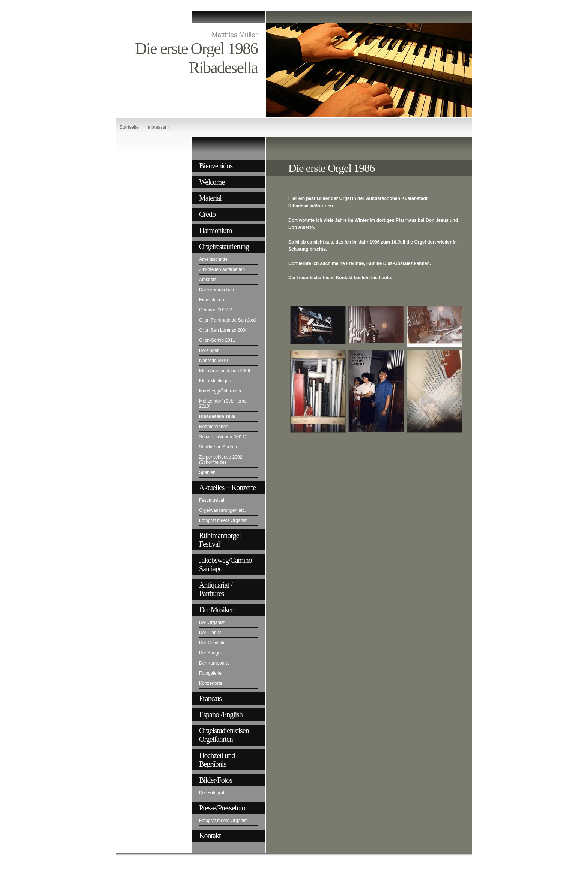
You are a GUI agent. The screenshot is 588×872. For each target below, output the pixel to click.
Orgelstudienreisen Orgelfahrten (224, 735)
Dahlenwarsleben (217, 290)
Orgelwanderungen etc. (223, 510)
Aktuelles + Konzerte (227, 487)
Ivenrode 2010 (214, 361)
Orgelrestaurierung (224, 247)
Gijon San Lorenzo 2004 (223, 330)
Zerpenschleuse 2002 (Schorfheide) (221, 460)
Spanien (207, 472)
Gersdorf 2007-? (215, 310)
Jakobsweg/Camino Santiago (226, 565)
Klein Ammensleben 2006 (225, 371)
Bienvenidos (216, 166)
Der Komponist (214, 663)
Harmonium (216, 230)
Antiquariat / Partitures (216, 589)
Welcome (212, 182)
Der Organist (212, 622)
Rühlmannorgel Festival (220, 540)
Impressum (158, 127)
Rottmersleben (214, 427)
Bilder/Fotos (216, 780)
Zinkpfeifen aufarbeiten (222, 269)
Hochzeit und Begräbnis (217, 760)
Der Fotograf (212, 793)
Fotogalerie (210, 673)
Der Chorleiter (213, 643)
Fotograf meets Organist (223, 520)
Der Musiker (216, 610)
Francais (210, 698)
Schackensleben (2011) (223, 437)
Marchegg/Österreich (220, 391)
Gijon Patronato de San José (228, 320)
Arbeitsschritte (213, 259)
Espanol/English (221, 714)
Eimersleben (212, 300)
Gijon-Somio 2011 (217, 340)
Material (210, 198)
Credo (207, 214)
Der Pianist (210, 633)
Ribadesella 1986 (217, 416)
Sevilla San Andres (218, 447)
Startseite (129, 127)
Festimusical (212, 500)
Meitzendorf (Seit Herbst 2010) (223, 404)
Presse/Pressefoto (222, 808)
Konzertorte (211, 683)
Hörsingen (209, 350)
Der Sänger (211, 653)
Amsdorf (208, 280)
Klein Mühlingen (215, 381)
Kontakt (210, 836)
